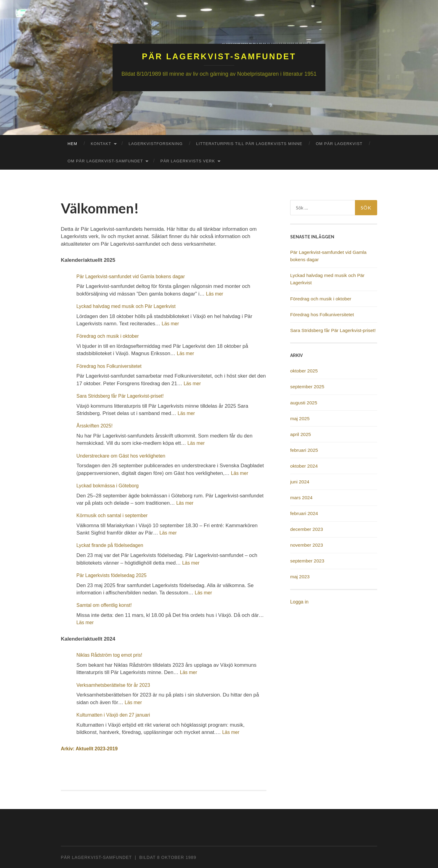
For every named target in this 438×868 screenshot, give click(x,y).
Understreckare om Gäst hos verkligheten (123, 456)
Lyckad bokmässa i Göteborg (109, 485)
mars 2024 (301, 497)
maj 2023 (300, 576)
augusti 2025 (304, 402)
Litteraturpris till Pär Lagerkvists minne (249, 143)
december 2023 (307, 529)
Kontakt (101, 143)
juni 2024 (300, 481)
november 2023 (307, 545)
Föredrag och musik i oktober (109, 336)
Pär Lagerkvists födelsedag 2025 (113, 575)
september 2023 (307, 560)
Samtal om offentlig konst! (106, 605)
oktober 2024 (304, 466)
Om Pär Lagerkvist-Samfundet (105, 161)
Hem (72, 143)
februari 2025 (304, 450)
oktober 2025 (304, 370)
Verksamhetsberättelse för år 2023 (115, 685)
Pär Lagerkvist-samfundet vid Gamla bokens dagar (134, 276)
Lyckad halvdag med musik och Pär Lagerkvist (129, 306)
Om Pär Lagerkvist (339, 143)
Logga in (299, 602)
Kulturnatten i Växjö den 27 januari (115, 715)
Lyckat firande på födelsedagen (112, 545)
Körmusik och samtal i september (114, 515)
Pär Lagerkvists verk (188, 161)
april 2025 (301, 434)
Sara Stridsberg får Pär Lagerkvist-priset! (123, 396)
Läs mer (215, 294)
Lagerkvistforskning (156, 143)
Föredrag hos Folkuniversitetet (111, 366)
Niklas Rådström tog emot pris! (111, 655)
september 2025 (307, 386)
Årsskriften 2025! (96, 425)
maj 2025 (300, 418)
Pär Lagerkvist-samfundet (219, 56)
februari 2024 (304, 513)
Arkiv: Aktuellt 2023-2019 (91, 748)
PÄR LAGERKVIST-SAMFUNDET (96, 857)
